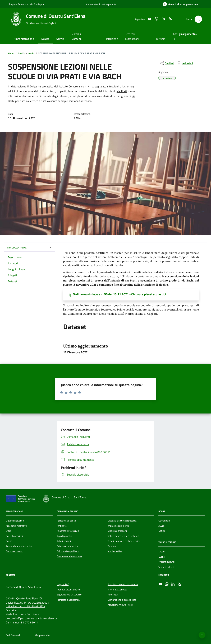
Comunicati (164, 521)
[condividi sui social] (167, 63)
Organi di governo (15, 521)
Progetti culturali (167, 562)
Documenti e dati (14, 551)
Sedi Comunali (13, 635)
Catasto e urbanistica (67, 546)
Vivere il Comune (77, 36)
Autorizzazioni (64, 541)
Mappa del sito (42, 635)
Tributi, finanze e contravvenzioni (124, 541)
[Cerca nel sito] (198, 19)
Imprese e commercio (118, 526)
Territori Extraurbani (132, 36)
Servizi (60, 39)
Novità (45, 39)
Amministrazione (24, 39)
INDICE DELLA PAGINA (29, 248)
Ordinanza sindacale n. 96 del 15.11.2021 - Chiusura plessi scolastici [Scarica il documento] (119, 294)
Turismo (160, 39)
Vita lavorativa (115, 551)
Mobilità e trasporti (117, 531)
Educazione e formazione (69, 556)
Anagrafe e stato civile (68, 531)
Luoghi (162, 552)
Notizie (162, 531)
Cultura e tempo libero (68, 551)
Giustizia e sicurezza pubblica (122, 521)
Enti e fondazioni (14, 536)
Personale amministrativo (19, 546)
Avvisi (161, 526)
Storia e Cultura (166, 567)
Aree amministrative (16, 526)
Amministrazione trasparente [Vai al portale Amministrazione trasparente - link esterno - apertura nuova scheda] (101, 4)
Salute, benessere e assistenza (123, 536)
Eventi (162, 557)
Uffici (9, 531)
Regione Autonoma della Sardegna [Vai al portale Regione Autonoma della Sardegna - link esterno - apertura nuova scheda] (26, 4)
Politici (9, 541)
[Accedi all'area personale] (180, 4)
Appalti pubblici (64, 536)
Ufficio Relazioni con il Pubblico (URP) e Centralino (25, 608)
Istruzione (112, 39)
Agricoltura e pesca (66, 521)
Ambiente (62, 526)
